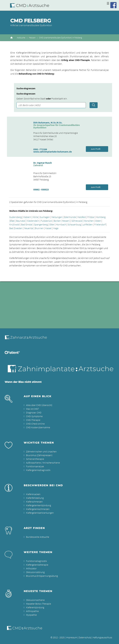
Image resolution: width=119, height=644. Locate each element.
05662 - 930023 (41, 189)
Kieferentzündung (35, 607)
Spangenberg (41, 224)
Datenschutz (85, 637)
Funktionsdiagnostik (36, 561)
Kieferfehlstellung (35, 498)
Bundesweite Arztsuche (38, 537)
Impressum (72, 637)
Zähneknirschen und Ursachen (41, 451)
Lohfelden (88, 224)
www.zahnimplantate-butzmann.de (53, 152)
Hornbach (61, 224)
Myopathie (31, 615)
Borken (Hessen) (62, 221)
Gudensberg (15, 217)
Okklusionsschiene (35, 600)
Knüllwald (14, 224)
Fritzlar (91, 217)
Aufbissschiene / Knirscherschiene (43, 463)
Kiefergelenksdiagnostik (38, 470)
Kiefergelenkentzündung (39, 505)
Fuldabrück (46, 221)
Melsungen (57, 217)
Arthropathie (32, 611)
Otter (52, 224)
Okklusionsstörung (35, 572)
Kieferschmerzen (34, 502)
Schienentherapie (35, 459)
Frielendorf (100, 224)
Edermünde (70, 217)
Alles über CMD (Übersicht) (39, 405)
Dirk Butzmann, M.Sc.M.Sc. (48, 122)
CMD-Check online (35, 424)
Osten (98, 221)
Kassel (48, 228)
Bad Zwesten (16, 228)
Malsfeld (82, 217)
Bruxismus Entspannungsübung (42, 576)
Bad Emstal (27, 224)
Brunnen (39, 228)
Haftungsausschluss (102, 637)
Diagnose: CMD (34, 412)
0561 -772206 (40, 149)
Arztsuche (21, 38)
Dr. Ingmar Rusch (43, 163)
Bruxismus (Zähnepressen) (39, 455)
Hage (56, 228)
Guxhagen (45, 217)
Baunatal (21, 221)
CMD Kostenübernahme (38, 427)
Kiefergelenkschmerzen (38, 509)
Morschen (89, 221)
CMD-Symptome (34, 416)
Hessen (32, 38)
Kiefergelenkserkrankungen (40, 513)
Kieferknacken (33, 494)
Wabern (27, 217)
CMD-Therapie (33, 420)
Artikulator (31, 568)
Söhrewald (77, 221)
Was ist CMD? (32, 409)
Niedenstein (33, 221)
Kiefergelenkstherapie (37, 565)
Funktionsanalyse (35, 466)
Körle (35, 217)
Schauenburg (74, 224)
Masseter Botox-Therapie (39, 604)
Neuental (29, 228)
